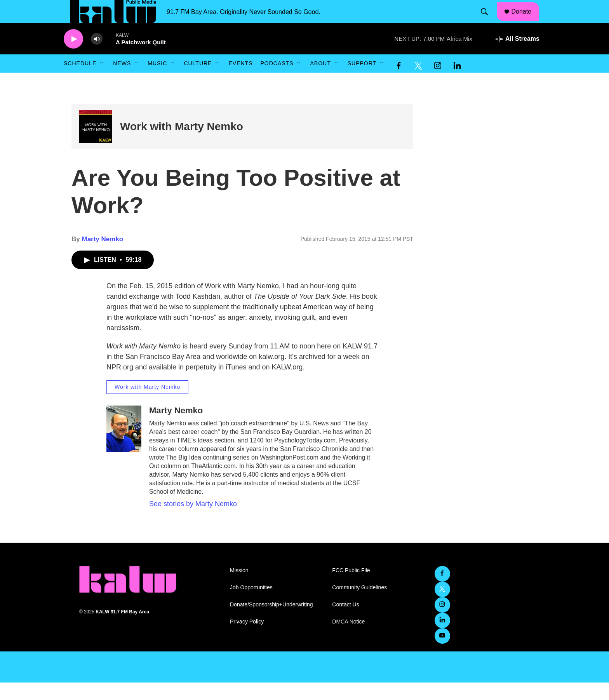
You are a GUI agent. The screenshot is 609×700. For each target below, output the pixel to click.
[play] (73, 57)
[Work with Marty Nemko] (96, 144)
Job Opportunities (251, 605)
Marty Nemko (102, 257)
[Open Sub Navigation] (102, 81)
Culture (198, 81)
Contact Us (345, 622)
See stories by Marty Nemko (193, 521)
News (122, 81)
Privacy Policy (247, 639)
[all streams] (518, 56)
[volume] (97, 57)
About (320, 81)
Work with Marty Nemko (182, 144)
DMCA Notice (348, 639)
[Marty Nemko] (124, 446)
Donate (526, 20)
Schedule (80, 81)
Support (362, 81)
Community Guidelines (359, 605)
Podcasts (277, 81)
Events (240, 81)
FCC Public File (351, 588)
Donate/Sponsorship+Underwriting (271, 622)
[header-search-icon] (488, 21)
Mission (239, 588)
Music (157, 81)
